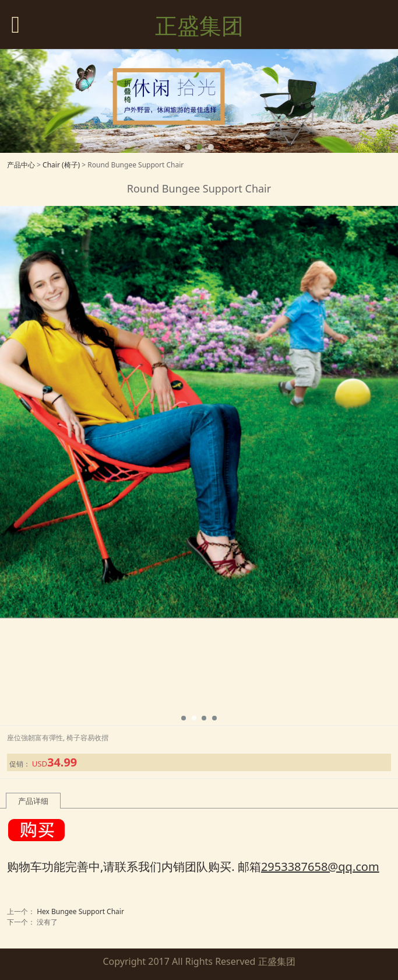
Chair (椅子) (61, 165)
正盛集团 (199, 25)
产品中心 (21, 165)
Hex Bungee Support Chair (80, 911)
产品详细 (33, 801)
